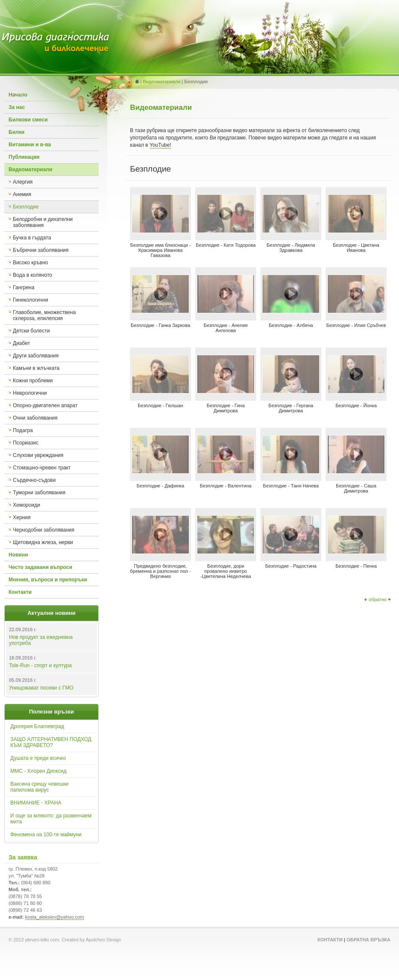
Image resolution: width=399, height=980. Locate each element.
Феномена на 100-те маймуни (46, 835)
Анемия (22, 194)
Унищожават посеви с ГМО (41, 688)
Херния (22, 517)
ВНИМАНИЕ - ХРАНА (36, 803)
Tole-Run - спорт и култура (40, 665)
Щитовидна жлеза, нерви (43, 542)
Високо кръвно (30, 263)
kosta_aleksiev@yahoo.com (55, 917)
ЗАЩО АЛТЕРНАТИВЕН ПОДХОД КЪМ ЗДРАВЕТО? (51, 742)
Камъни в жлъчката (36, 368)
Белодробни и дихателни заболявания (43, 222)
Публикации (24, 157)
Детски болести (31, 331)
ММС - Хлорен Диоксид (38, 771)
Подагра (23, 430)
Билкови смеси (28, 120)
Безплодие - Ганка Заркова (161, 325)
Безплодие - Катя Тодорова (226, 245)
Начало (18, 95)
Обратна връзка (369, 940)
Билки (17, 132)
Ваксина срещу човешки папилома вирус (39, 787)
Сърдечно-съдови (34, 480)
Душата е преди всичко (38, 758)
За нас (17, 107)
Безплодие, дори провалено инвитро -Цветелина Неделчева (226, 571)
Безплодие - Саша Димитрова (356, 488)
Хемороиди (26, 505)
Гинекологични (30, 300)
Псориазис (26, 443)
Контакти (20, 592)
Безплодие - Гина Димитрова (226, 408)
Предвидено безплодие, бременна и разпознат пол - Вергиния (160, 571)
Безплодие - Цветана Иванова (356, 248)
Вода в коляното (33, 275)
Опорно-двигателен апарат (45, 405)
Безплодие (26, 207)
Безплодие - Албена (291, 325)
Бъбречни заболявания (41, 250)
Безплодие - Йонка (356, 405)
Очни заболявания (35, 418)
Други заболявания (36, 356)
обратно (378, 599)
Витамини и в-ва (30, 145)
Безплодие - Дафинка (161, 486)
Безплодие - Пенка (356, 566)
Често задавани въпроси (40, 567)
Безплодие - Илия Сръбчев (356, 325)
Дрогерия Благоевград (37, 726)
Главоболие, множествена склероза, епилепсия (44, 315)
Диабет (21, 343)
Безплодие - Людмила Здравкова (291, 248)
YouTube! (161, 145)
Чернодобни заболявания (44, 530)
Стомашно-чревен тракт (42, 468)
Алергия (23, 182)
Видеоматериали (30, 169)
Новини (18, 555)
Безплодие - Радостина (291, 566)
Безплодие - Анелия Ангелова (226, 328)
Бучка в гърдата (32, 238)
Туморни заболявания (39, 493)
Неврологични (30, 393)
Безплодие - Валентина (226, 486)
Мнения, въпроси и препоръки (48, 580)
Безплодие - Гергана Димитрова (291, 408)
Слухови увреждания (38, 455)
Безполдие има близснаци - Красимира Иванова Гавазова (160, 250)
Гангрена (24, 287)
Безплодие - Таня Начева (291, 486)
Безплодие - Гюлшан (160, 405)
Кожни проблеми (33, 381)
